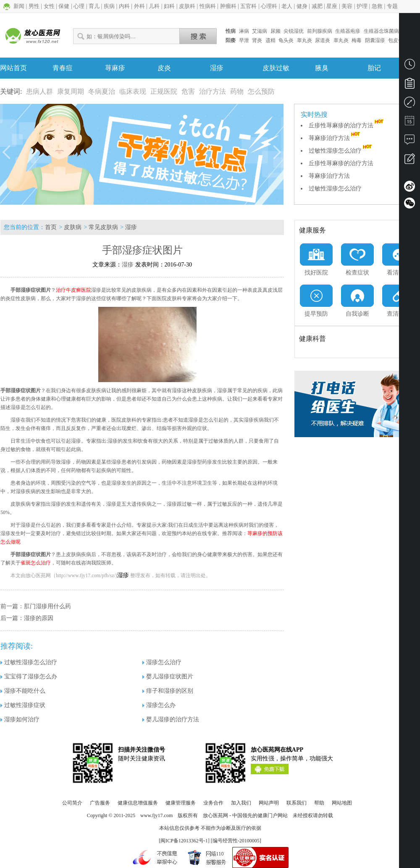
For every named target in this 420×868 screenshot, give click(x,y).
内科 (124, 6)
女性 (49, 6)
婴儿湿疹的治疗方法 (171, 719)
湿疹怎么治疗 (162, 662)
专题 (392, 6)
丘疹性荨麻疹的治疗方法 (347, 125)
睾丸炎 (304, 40)
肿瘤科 (228, 6)
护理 (362, 6)
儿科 (154, 6)
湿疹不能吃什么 (23, 691)
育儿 (94, 6)
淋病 (244, 31)
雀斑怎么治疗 (36, 563)
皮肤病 (73, 227)
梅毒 (357, 40)
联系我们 (297, 803)
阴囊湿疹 (375, 40)
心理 (79, 6)
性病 (231, 31)
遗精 (270, 40)
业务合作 (213, 803)
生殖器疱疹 (348, 31)
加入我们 (241, 803)
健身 (302, 6)
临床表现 (133, 91)
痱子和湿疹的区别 (168, 691)
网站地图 (342, 803)
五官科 (248, 6)
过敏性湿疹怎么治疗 (341, 151)
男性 (34, 6)
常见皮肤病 (103, 227)
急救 (377, 6)
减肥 (317, 6)
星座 (332, 6)
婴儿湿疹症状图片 (168, 677)
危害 (188, 91)
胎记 (374, 68)
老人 (287, 6)
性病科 (208, 6)
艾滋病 (260, 31)
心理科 (269, 6)
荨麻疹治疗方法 (335, 138)
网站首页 (13, 68)
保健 (64, 6)
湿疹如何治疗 (20, 719)
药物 (237, 91)
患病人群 (39, 91)
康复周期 (71, 91)
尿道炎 (323, 40)
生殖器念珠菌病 (381, 31)
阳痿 (231, 40)
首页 (51, 227)
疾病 (109, 6)
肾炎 (257, 40)
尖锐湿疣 (294, 31)
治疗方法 (213, 91)
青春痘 (63, 68)
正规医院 (164, 91)
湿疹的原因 (39, 618)
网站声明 (269, 803)
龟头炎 (286, 40)
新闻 (19, 6)
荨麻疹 (115, 68)
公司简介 (72, 803)
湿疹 (217, 68)
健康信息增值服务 (138, 803)
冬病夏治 (102, 91)
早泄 (244, 40)
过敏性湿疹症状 (23, 705)
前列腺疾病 (320, 31)
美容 (347, 6)
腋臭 (322, 68)
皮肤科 (187, 6)
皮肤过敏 (276, 68)
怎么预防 (261, 91)
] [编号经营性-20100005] (235, 841)
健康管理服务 (181, 803)
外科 (139, 6)
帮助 (319, 803)
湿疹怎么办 (159, 705)
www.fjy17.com (156, 815)
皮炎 (164, 68)
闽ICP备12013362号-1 (184, 841)
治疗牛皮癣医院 (73, 290)
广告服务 (100, 803)
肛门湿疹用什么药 (47, 606)
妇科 (169, 6)
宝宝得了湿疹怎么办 (29, 677)
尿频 (276, 31)
